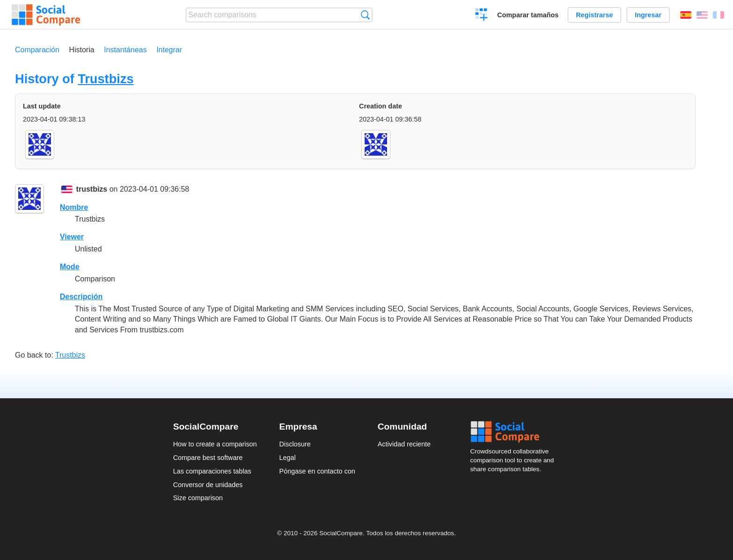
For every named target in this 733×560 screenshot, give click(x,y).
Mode (70, 267)
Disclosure (295, 444)
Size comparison (198, 498)
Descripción (81, 297)
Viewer (72, 237)
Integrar (169, 50)
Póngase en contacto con (317, 471)
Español (686, 15)
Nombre (74, 207)
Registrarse (594, 15)
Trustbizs (105, 79)
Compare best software (208, 458)
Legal (287, 458)
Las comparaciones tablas (212, 471)
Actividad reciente (404, 444)
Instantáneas (125, 50)
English (702, 15)
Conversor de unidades (208, 485)
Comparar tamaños (528, 15)
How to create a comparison (215, 444)
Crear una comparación (482, 16)
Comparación (37, 50)
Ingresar (648, 15)
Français (719, 15)
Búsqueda (365, 15)
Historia (82, 50)
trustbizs (92, 189)
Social (515, 432)
